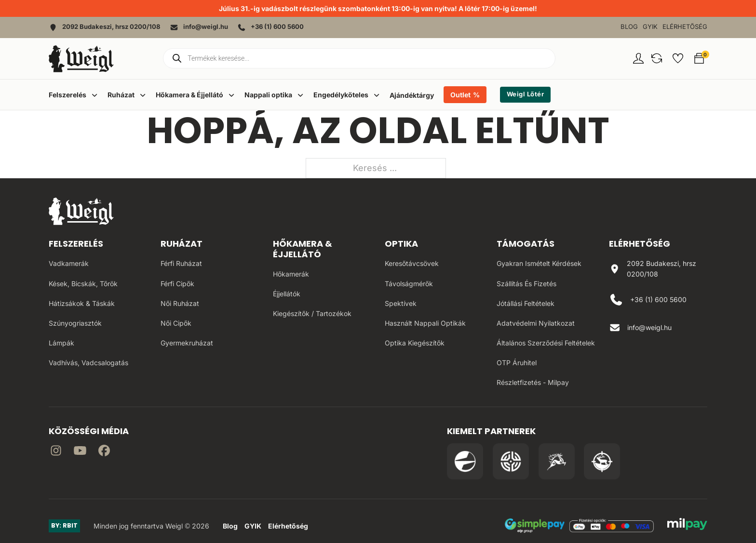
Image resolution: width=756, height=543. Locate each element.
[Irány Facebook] (104, 452)
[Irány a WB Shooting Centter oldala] (511, 461)
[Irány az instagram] (56, 452)
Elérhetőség (685, 27)
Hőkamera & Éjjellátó (303, 249)
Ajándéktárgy (412, 95)
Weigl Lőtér (526, 94)
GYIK (650, 27)
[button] (657, 58)
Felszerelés (76, 244)
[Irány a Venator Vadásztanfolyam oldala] (557, 461)
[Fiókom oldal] (638, 58)
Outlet (460, 95)
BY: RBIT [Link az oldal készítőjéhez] (64, 525)
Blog (629, 27)
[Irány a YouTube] (80, 452)
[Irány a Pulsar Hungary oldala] (465, 461)
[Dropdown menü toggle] (94, 95)
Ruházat (182, 244)
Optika (401, 244)
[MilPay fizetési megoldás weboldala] (687, 526)
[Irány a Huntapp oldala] (602, 461)
